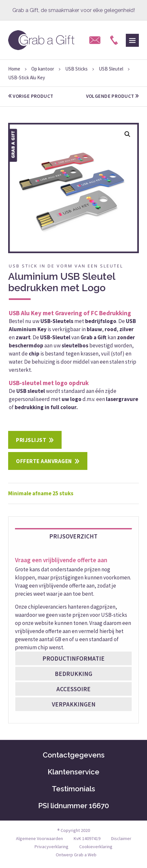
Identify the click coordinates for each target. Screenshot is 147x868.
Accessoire (73, 689)
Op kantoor (43, 69)
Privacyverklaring (51, 847)
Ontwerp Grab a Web (76, 855)
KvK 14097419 (87, 838)
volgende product (112, 96)
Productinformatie (73, 658)
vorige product (31, 96)
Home (14, 69)
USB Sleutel (111, 69)
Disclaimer (121, 838)
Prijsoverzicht (73, 536)
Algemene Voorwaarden (39, 838)
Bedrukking (73, 674)
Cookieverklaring (96, 847)
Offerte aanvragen (44, 461)
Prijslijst (31, 440)
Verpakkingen (74, 704)
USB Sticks (76, 69)
